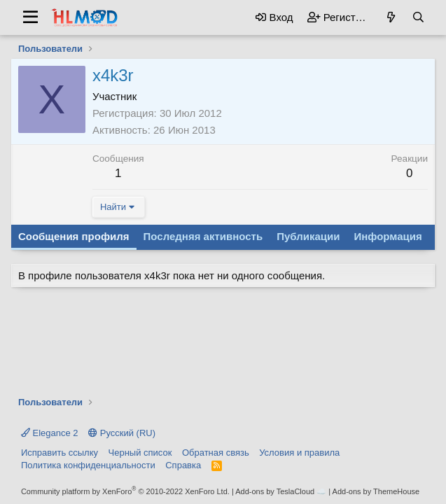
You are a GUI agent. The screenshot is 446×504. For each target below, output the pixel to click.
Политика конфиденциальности (88, 465)
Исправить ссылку (60, 453)
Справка (183, 465)
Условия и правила (299, 453)
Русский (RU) (122, 433)
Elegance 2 (50, 433)
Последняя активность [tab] (203, 236)
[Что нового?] (391, 17)
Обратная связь (216, 453)
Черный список (140, 453)
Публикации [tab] (308, 236)
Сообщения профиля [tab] (74, 236)
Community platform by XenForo (125, 491)
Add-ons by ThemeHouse (376, 491)
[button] (30, 17)
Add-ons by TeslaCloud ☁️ (281, 491)
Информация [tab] (388, 236)
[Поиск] (418, 17)
